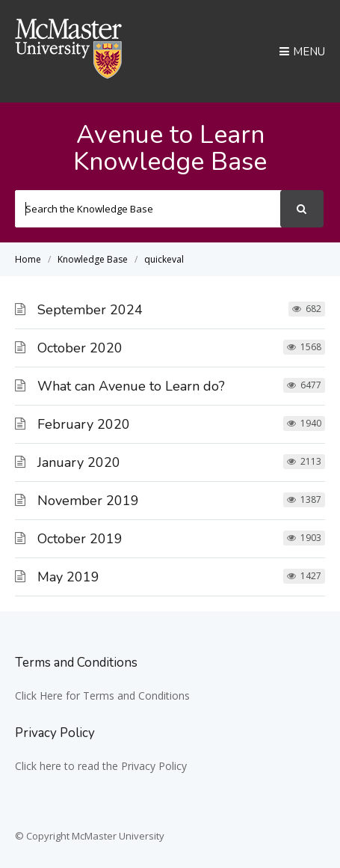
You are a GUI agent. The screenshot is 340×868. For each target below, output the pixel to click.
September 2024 (90, 310)
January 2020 (79, 462)
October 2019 (80, 539)
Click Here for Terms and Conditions (102, 696)
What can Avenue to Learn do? (131, 386)
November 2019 (88, 501)
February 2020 (84, 424)
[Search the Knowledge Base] (148, 209)
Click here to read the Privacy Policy (101, 766)
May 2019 (68, 577)
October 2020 (80, 348)
